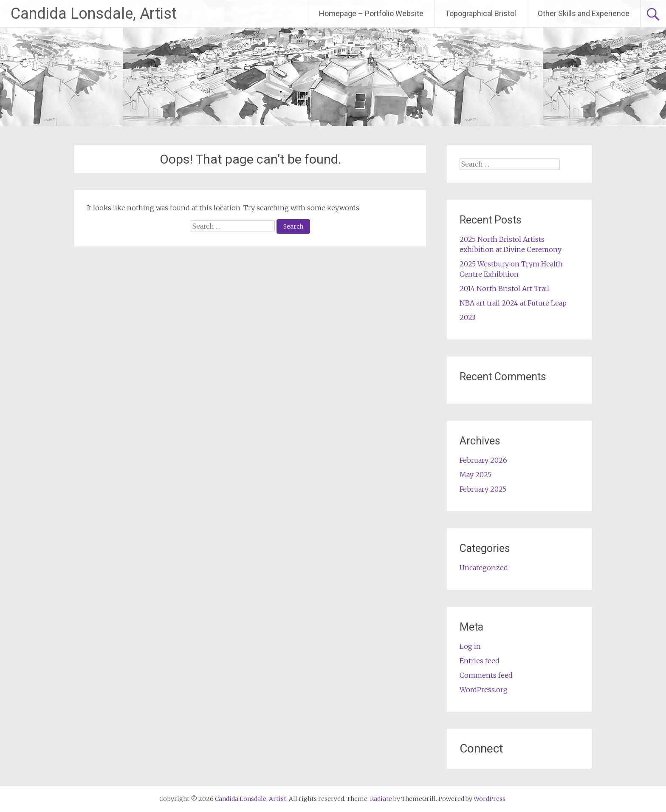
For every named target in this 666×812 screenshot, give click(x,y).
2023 (467, 317)
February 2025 (483, 489)
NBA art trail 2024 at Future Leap (513, 303)
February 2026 (483, 460)
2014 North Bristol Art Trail (504, 289)
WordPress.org (484, 690)
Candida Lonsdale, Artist (94, 14)
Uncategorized (484, 568)
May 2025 (476, 475)
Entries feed (480, 661)
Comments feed (486, 675)
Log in (470, 646)
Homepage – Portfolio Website (371, 13)
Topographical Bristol (481, 13)
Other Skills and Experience (584, 13)
